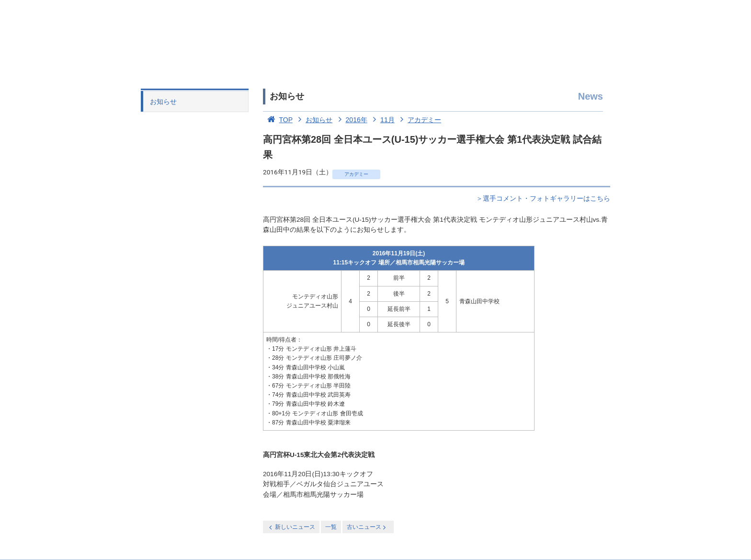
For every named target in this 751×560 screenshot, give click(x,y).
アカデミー (419, 120)
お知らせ (163, 102)
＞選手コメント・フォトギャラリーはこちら (543, 199)
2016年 (351, 120)
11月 (382, 120)
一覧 (331, 527)
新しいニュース (291, 527)
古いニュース (367, 527)
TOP (278, 120)
